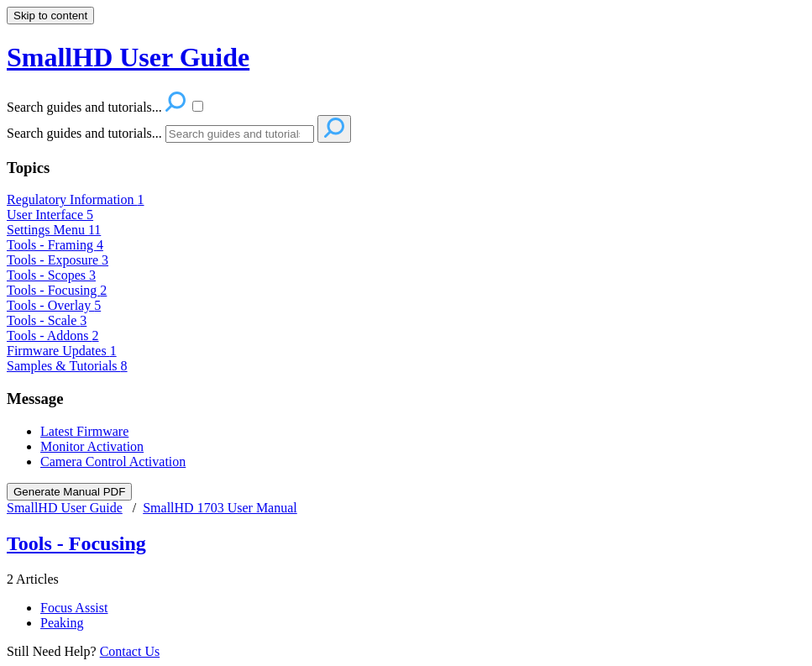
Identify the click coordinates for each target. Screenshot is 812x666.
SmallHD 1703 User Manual (220, 508)
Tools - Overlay (54, 305)
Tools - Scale (47, 320)
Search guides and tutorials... (84, 133)
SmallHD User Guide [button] (128, 57)
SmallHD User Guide (65, 508)
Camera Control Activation (113, 461)
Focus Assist (74, 608)
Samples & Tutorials (67, 366)
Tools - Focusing (57, 290)
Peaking (62, 623)
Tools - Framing (55, 245)
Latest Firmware (84, 431)
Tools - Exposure (58, 260)
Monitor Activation (92, 446)
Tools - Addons (53, 336)
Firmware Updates (62, 351)
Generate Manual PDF (69, 492)
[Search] (240, 134)
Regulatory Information (76, 199)
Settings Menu (54, 230)
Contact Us (130, 651)
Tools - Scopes (51, 275)
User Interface (50, 215)
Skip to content (50, 16)
